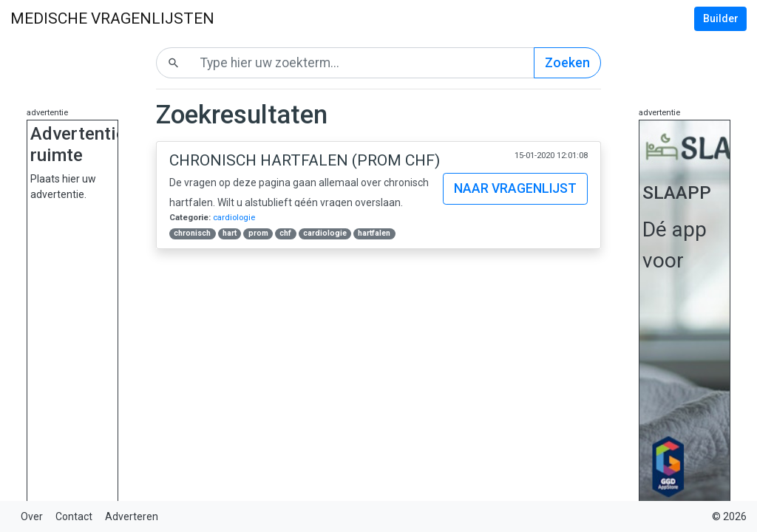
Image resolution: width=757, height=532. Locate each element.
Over (32, 516)
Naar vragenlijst (515, 188)
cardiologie (234, 218)
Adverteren (132, 516)
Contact (74, 516)
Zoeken (567, 63)
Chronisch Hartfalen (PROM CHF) (305, 160)
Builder (721, 18)
